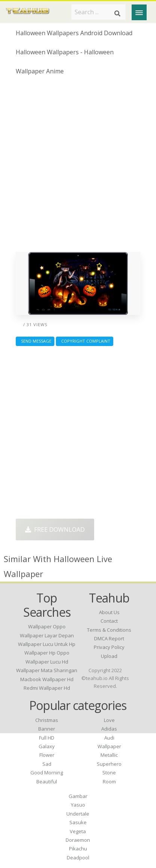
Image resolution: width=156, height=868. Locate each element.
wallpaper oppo (47, 626)
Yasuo (78, 805)
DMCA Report (109, 638)
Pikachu (78, 849)
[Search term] (98, 12)
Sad (47, 764)
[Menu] (139, 12)
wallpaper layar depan (47, 635)
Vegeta (78, 831)
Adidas (109, 729)
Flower (47, 755)
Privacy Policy (109, 647)
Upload (109, 656)
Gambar (78, 796)
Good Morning (47, 773)
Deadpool (78, 858)
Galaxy (47, 746)
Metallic (109, 755)
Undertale (78, 814)
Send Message (35, 341)
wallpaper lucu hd (47, 662)
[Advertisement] (78, 167)
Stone (109, 773)
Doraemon (78, 840)
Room (109, 781)
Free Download (55, 529)
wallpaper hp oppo (47, 653)
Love (109, 720)
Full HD (47, 738)
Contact (109, 621)
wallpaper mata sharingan (47, 670)
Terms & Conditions (109, 630)
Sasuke (78, 822)
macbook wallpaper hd (47, 679)
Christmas (47, 720)
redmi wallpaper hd (47, 688)
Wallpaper (109, 746)
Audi (109, 738)
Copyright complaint (85, 341)
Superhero (109, 764)
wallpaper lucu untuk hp (47, 644)
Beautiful (47, 781)
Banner (47, 729)
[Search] (117, 13)
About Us (109, 612)
